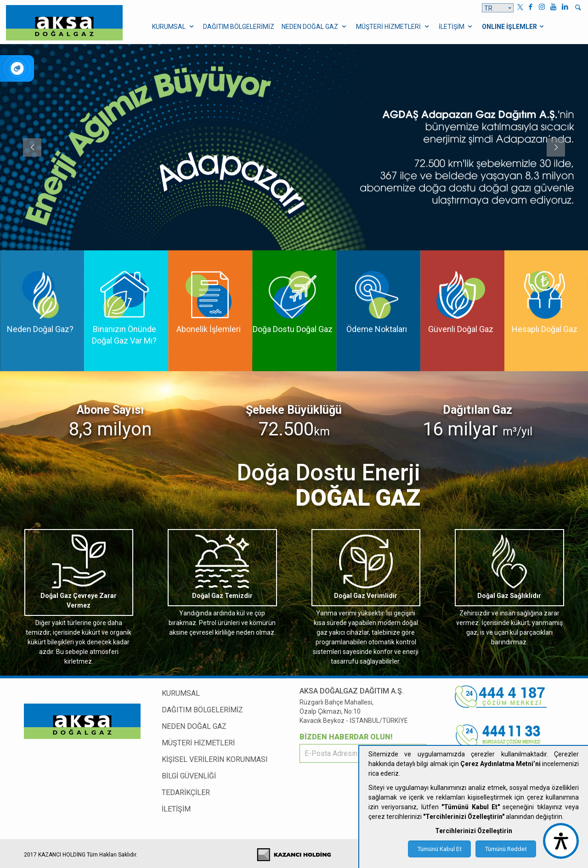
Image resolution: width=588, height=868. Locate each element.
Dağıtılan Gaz (478, 410)
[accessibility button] (561, 841)
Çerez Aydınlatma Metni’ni (500, 764)
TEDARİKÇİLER (186, 792)
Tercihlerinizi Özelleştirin (474, 831)
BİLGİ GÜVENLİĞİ (189, 776)
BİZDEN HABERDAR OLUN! (346, 737)
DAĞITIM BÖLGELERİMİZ (202, 710)
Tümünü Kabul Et (439, 849)
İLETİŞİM (176, 809)
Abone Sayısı (110, 410)
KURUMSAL (181, 693)
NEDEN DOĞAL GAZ (194, 726)
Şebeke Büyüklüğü (294, 410)
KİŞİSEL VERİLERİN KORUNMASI (215, 759)
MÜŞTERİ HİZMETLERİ (198, 743)
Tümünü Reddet (506, 849)
